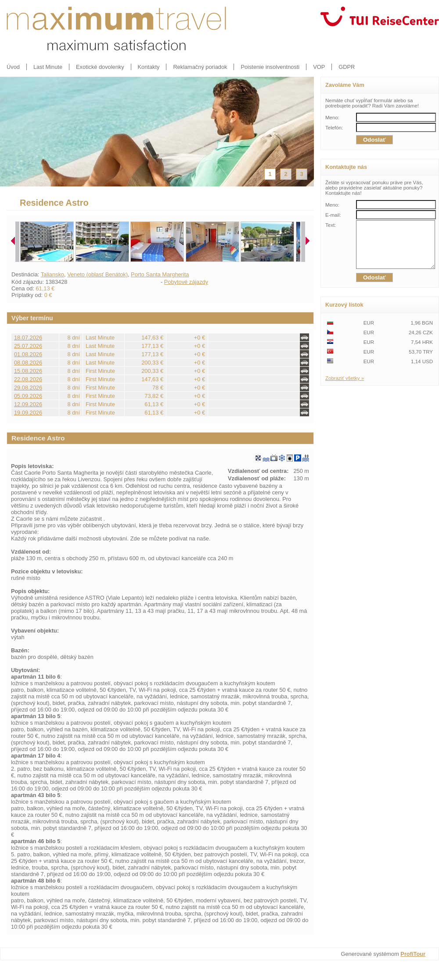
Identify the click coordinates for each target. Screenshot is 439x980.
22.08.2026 (28, 379)
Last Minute (48, 67)
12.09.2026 (28, 404)
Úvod (13, 67)
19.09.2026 (28, 413)
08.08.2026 (28, 363)
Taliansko (52, 274)
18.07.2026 (28, 338)
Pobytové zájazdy (186, 282)
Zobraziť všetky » (345, 387)
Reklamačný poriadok (200, 67)
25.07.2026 (28, 346)
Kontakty (149, 67)
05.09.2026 (28, 396)
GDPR (347, 67)
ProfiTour (413, 954)
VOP (319, 67)
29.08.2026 (28, 388)
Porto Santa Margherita (160, 274)
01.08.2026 (28, 354)
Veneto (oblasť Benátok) (97, 274)
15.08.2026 (28, 371)
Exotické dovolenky (100, 67)
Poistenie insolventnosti (270, 67)
